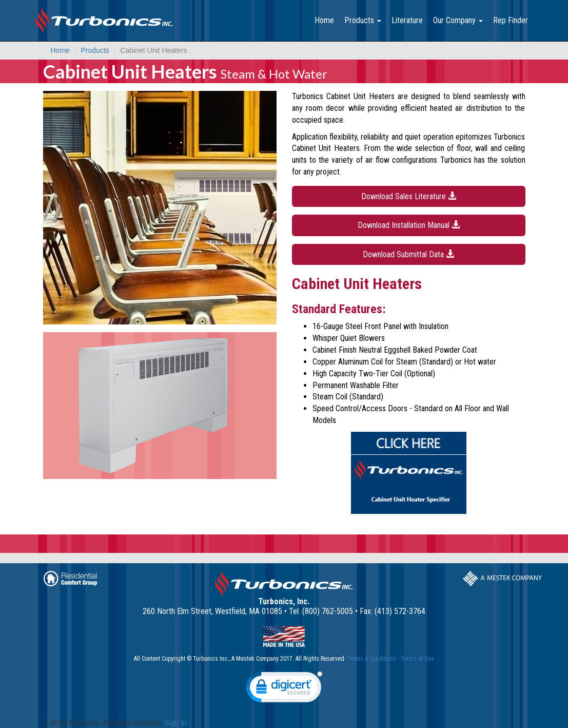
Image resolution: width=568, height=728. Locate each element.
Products (95, 50)
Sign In (175, 723)
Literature (407, 20)
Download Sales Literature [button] (409, 196)
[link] (284, 689)
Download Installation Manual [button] (409, 225)
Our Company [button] (458, 20)
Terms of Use (417, 659)
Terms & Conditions (372, 659)
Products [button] (363, 20)
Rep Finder (511, 20)
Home (324, 20)
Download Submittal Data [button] (408, 254)
